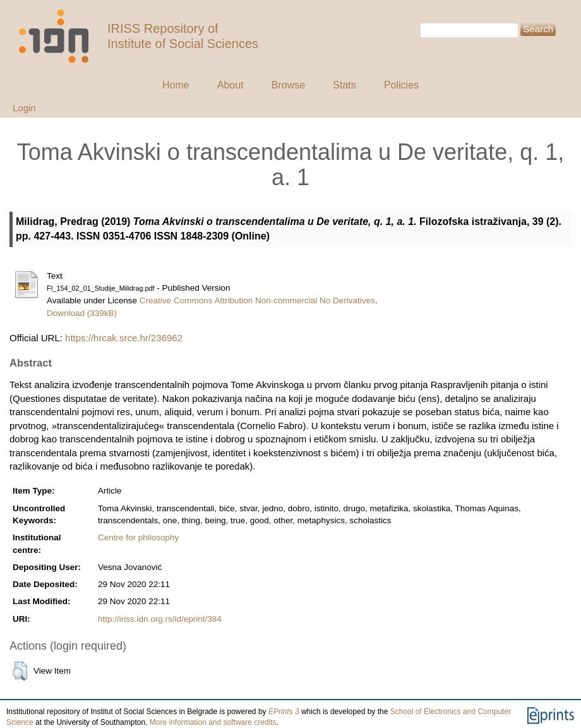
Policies (401, 85)
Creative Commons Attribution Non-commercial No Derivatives (257, 300)
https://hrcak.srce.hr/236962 (124, 338)
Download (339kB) (82, 313)
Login (24, 108)
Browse (288, 85)
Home (176, 85)
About (231, 85)
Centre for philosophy (138, 537)
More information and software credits (213, 722)
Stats (344, 85)
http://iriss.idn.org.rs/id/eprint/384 (160, 619)
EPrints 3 (284, 712)
